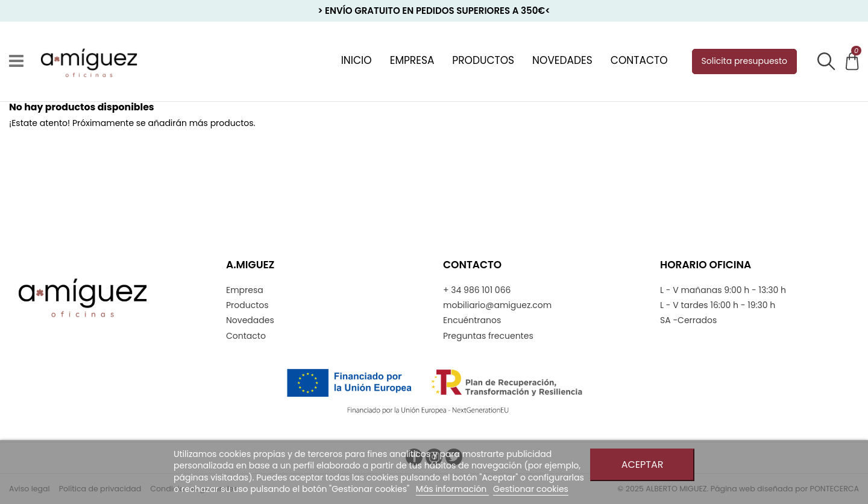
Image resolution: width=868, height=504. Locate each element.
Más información (452, 489)
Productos (247, 305)
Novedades (250, 320)
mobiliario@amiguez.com (497, 305)
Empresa (245, 290)
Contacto (246, 336)
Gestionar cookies (531, 489)
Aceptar (643, 465)
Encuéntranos (472, 320)
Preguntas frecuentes (488, 336)
